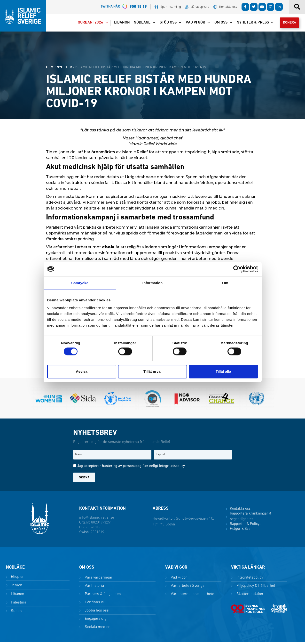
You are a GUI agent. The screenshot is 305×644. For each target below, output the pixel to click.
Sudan (16, 613)
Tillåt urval (152, 371)
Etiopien (17, 579)
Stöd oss (167, 24)
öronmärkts (103, 154)
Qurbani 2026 (90, 24)
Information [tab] (153, 283)
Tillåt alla (223, 371)
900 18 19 (124, 7)
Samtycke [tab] (80, 283)
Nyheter (64, 69)
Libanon (118, 24)
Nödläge (141, 24)
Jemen (16, 587)
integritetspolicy (172, 468)
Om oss (220, 24)
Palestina (18, 604)
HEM (50, 69)
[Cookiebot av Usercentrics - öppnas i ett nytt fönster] (237, 269)
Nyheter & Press (252, 24)
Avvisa (82, 371)
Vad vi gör (195, 24)
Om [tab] (225, 283)
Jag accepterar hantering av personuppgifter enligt (131, 468)
